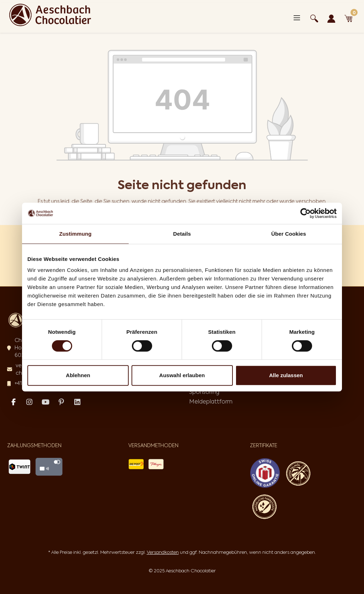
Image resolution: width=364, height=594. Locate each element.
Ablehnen (78, 375)
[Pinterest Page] (61, 402)
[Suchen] (314, 17)
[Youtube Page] (45, 402)
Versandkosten (163, 552)
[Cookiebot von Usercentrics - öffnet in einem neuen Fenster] (306, 213)
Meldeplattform (211, 401)
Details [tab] (182, 234)
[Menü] (297, 18)
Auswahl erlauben (182, 375)
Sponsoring (204, 392)
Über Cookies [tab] (289, 234)
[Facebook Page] (13, 402)
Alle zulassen (286, 375)
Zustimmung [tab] (76, 234)
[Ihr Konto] (331, 17)
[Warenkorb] (348, 17)
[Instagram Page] (29, 402)
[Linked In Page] (77, 402)
